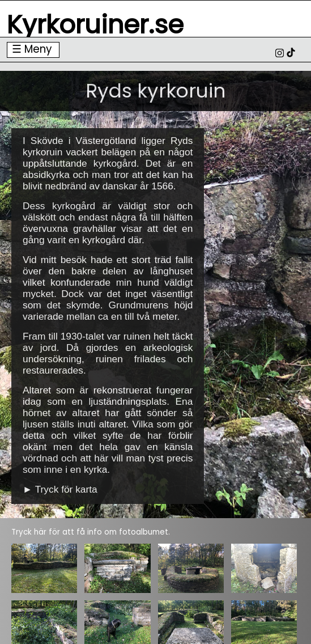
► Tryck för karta (60, 489)
